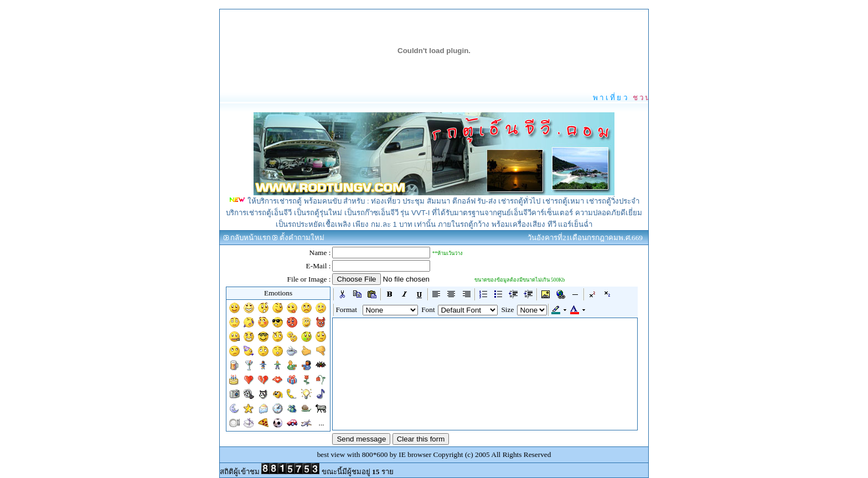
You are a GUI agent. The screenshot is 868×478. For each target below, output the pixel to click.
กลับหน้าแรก (250, 238)
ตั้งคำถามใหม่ (302, 238)
